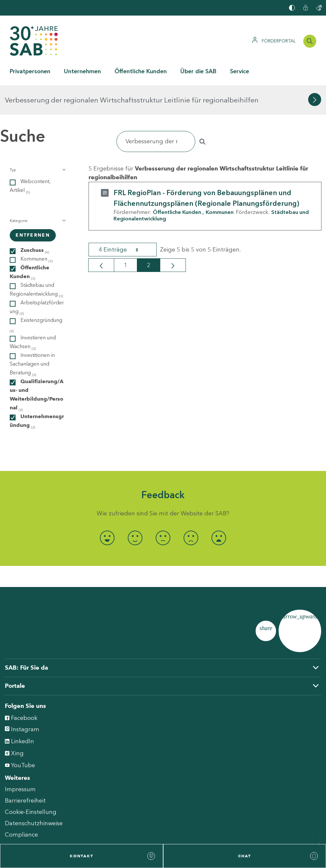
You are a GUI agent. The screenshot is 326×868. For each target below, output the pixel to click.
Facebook (21, 688)
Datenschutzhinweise (34, 794)
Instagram (22, 700)
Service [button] (240, 71)
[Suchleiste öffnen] (310, 41)
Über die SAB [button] (198, 71)
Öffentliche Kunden (177, 182)
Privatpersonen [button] (30, 71)
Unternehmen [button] (82, 71)
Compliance (21, 805)
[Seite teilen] (266, 601)
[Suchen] (156, 112)
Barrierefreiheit (25, 771)
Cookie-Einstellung (31, 782)
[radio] (107, 508)
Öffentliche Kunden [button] (141, 71)
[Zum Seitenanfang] (300, 601)
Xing (14, 723)
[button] (37, 140)
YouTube (20, 735)
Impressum (20, 760)
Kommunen (220, 182)
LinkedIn (19, 711)
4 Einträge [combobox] (124, 220)
